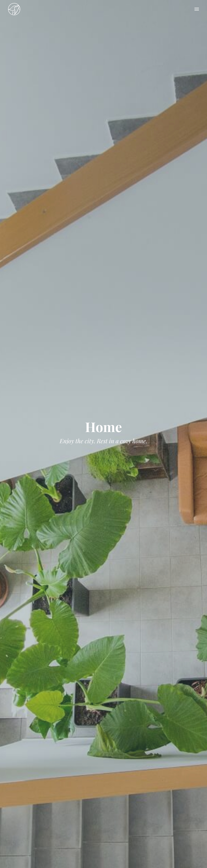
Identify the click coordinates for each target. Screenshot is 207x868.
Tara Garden (14, 9)
